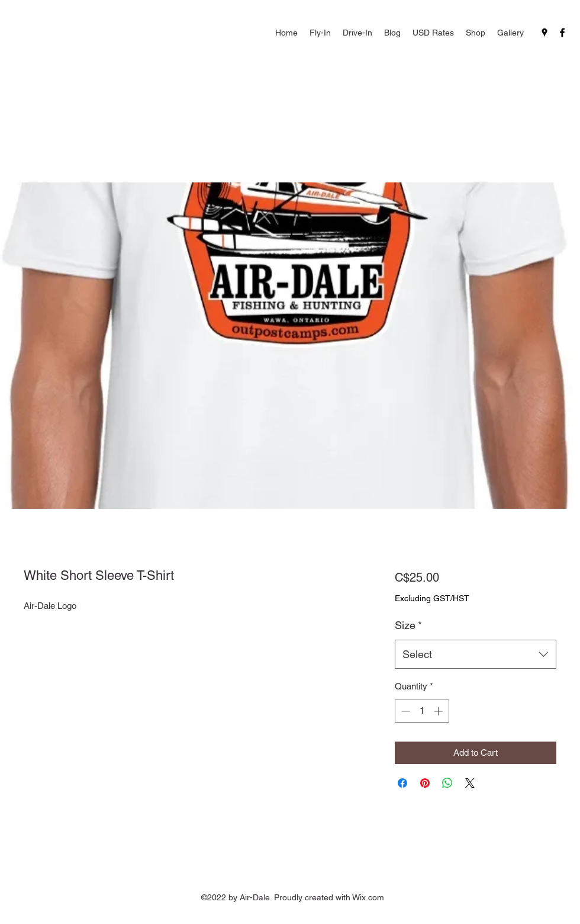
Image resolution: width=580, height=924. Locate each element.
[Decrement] (405, 711)
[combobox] (476, 654)
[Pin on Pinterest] (425, 783)
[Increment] (439, 711)
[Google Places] (544, 33)
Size (408, 625)
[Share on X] (470, 783)
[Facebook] (562, 33)
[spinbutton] (422, 711)
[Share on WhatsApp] (447, 783)
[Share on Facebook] (402, 783)
